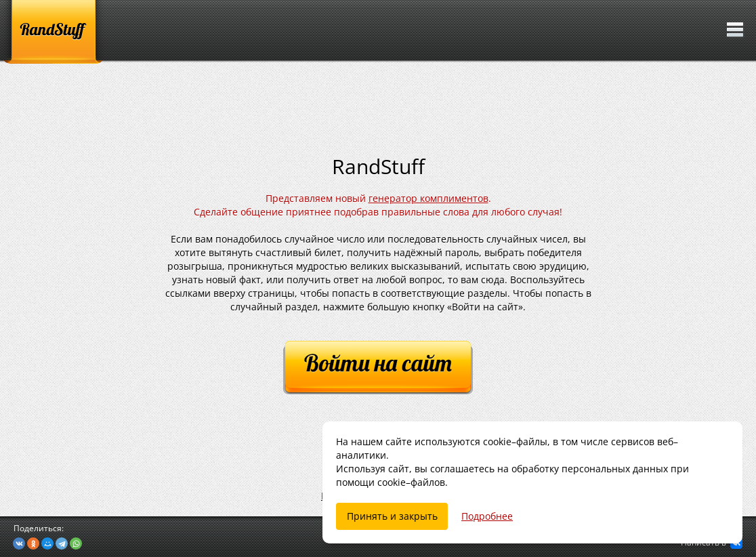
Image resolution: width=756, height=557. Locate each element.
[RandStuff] (53, 32)
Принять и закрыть (392, 516)
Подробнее (487, 516)
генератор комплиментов (428, 198)
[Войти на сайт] (378, 368)
